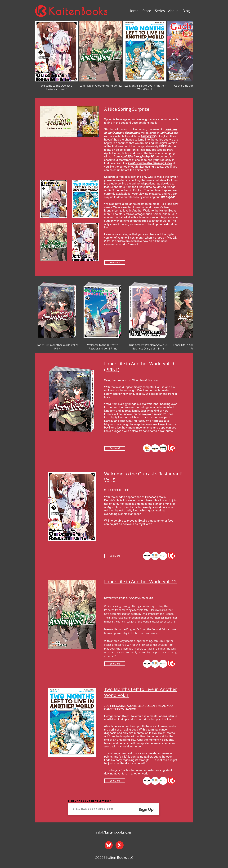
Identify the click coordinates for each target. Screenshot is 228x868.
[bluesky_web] (109, 845)
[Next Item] (188, 57)
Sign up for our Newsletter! (89, 801)
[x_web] (120, 845)
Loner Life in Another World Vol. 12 (140, 582)
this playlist (167, 197)
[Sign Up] (146, 809)
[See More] (115, 263)
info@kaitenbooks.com (114, 832)
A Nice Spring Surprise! (127, 109)
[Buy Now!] (115, 448)
